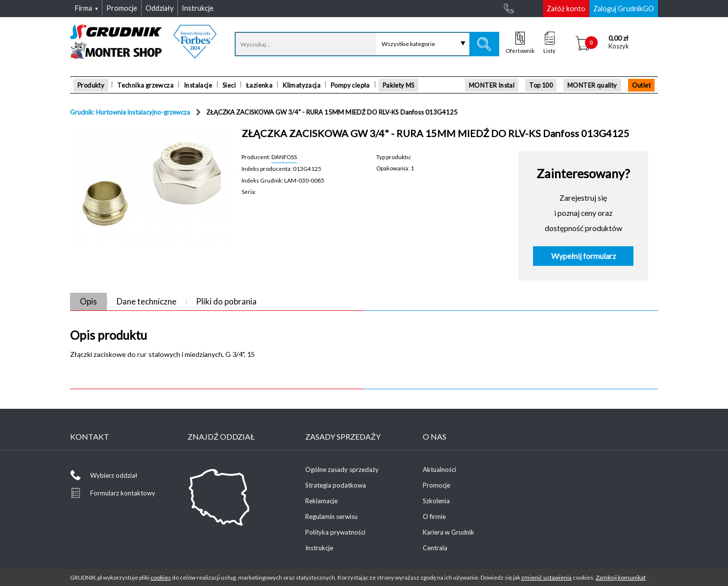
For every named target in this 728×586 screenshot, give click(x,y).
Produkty (91, 85)
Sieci (229, 85)
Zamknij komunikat (621, 577)
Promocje (437, 485)
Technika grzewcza (145, 85)
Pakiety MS (399, 85)
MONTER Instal (492, 85)
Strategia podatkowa (336, 485)
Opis (88, 301)
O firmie (434, 516)
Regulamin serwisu (331, 516)
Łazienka (259, 85)
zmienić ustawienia (546, 577)
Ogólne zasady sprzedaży (342, 469)
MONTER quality (592, 85)
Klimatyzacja (302, 85)
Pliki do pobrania (226, 301)
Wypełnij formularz (583, 256)
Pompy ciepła (350, 85)
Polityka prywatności (335, 532)
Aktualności (439, 469)
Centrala (435, 548)
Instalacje (198, 85)
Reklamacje (321, 501)
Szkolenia (436, 501)
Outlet (641, 85)
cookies (161, 577)
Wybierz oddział (114, 475)
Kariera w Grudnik (449, 532)
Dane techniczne (146, 301)
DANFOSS (284, 157)
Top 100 (541, 85)
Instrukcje (319, 548)
